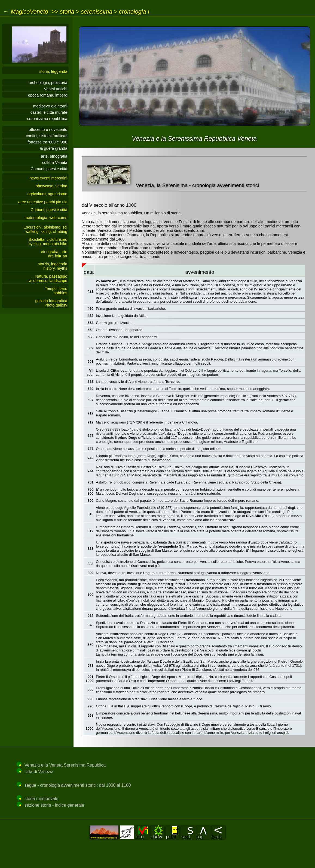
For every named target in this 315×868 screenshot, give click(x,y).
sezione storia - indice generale (54, 805)
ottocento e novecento (48, 130)
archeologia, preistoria (48, 83)
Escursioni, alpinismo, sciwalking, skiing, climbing (45, 229)
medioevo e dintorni (50, 106)
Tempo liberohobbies (56, 291)
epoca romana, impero (48, 95)
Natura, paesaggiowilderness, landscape (48, 278)
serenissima (97, 12)
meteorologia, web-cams (46, 218)
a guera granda (53, 148)
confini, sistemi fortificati (47, 136)
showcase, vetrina (52, 186)
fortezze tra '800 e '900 (48, 142)
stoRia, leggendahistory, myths (53, 266)
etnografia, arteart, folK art (54, 254)
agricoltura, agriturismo (47, 194)
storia (67, 12)
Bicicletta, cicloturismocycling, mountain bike (48, 242)
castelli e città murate (49, 112)
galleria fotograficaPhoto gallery (51, 303)
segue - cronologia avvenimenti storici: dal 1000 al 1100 (78, 785)
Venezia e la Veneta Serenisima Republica (65, 765)
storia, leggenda (53, 71)
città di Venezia (39, 772)
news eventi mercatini (48, 178)
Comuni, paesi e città (49, 169)
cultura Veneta (55, 163)
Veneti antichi (56, 89)
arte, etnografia (54, 156)
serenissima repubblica (47, 119)
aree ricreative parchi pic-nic (43, 202)
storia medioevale (41, 799)
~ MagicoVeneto (26, 12)
